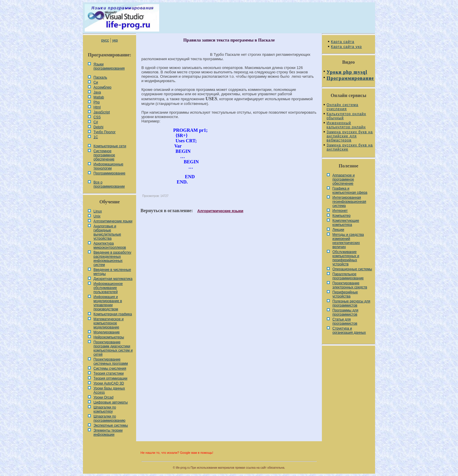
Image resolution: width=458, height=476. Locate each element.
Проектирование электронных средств (350, 285)
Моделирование (107, 332)
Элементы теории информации (108, 432)
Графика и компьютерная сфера (350, 191)
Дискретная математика (113, 279)
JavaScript (102, 112)
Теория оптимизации (110, 378)
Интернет (340, 211)
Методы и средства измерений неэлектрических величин (348, 241)
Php (97, 102)
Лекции (338, 230)
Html (97, 107)
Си (96, 82)
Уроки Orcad (103, 397)
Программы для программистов (345, 312)
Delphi (98, 127)
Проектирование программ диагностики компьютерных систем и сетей (113, 348)
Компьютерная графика (113, 314)
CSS (97, 117)
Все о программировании (109, 184)
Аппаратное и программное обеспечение (343, 179)
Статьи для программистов (345, 321)
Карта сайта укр (346, 47)
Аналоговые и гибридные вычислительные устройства (107, 232)
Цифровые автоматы (111, 402)
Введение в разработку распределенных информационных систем (112, 259)
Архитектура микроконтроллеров (110, 245)
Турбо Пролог (105, 132)
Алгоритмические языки (113, 221)
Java (97, 92)
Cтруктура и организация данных (349, 330)
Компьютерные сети (110, 146)
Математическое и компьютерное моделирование (109, 323)
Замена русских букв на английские (350, 147)
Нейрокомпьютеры (109, 337)
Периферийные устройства (345, 294)
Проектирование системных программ (111, 361)
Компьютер (341, 216)
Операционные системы (352, 269)
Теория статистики (109, 373)
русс (105, 40)
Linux (98, 211)
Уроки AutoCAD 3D (109, 383)
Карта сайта (343, 42)
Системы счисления (110, 368)
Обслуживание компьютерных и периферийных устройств (346, 258)
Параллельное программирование (348, 276)
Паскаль (100, 77)
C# (96, 122)
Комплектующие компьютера (346, 223)
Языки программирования (109, 66)
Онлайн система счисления (342, 107)
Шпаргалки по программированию (109, 418)
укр (115, 40)
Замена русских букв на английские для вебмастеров (350, 136)
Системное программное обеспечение (104, 155)
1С (96, 137)
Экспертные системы (111, 425)
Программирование (109, 173)
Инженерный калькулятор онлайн (346, 125)
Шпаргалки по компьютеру (105, 409)
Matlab (99, 97)
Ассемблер (102, 87)
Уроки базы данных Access (109, 390)
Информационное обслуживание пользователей (108, 288)
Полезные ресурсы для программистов (351, 303)
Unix (97, 216)
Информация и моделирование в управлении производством (108, 303)
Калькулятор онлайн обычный (346, 116)
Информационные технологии (108, 166)
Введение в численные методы (112, 272)
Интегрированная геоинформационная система (349, 202)
